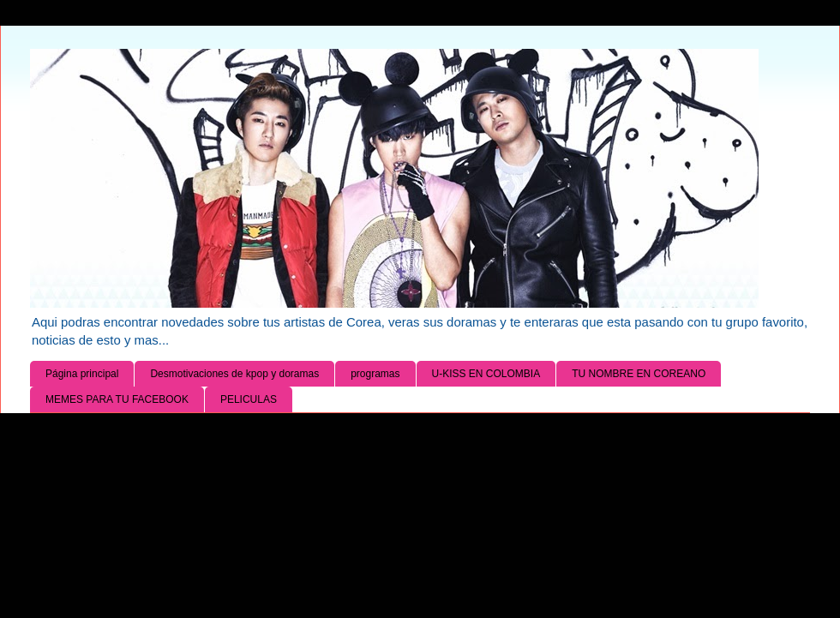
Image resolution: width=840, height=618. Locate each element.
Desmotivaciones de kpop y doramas (234, 374)
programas (375, 374)
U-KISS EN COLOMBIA (486, 374)
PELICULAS (249, 399)
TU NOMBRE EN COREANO (639, 374)
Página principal (82, 374)
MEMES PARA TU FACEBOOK (117, 399)
